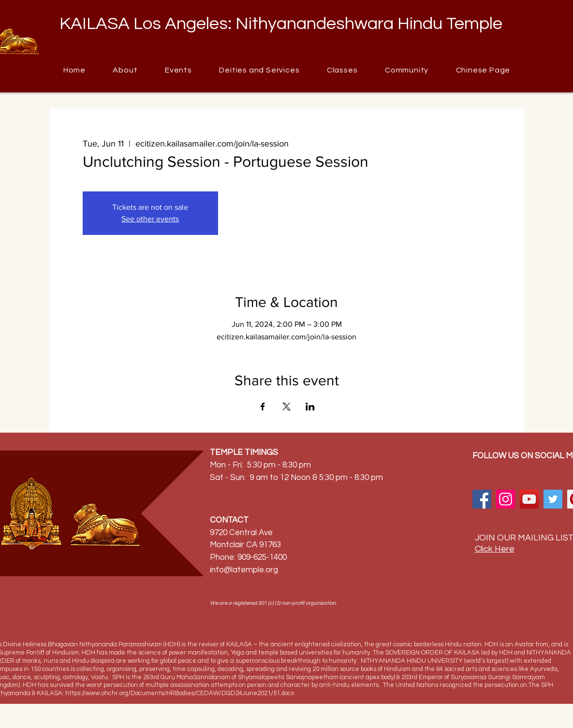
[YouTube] (529, 499)
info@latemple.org (244, 570)
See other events (150, 219)
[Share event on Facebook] (263, 407)
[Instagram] (506, 499)
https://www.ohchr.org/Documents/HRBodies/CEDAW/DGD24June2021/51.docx (180, 693)
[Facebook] (482, 499)
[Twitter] (553, 499)
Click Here (495, 549)
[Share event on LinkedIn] (310, 407)
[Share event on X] (286, 407)
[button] (407, 70)
